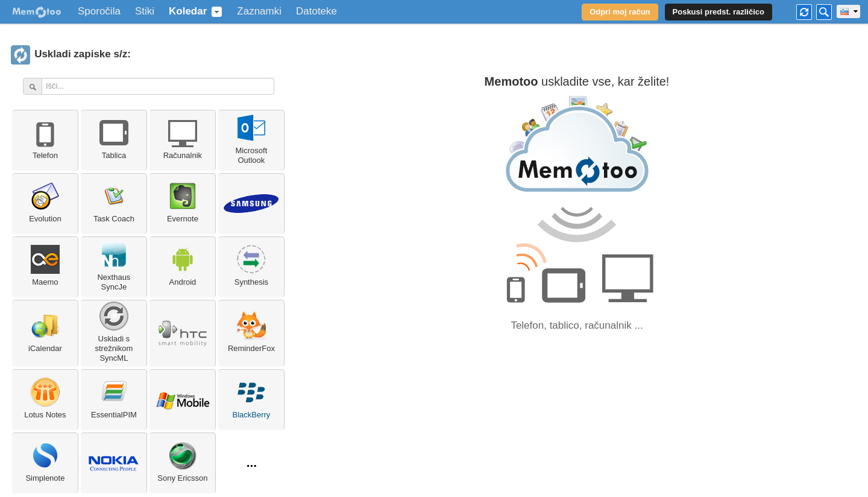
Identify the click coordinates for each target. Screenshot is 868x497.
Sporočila (99, 11)
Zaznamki (259, 11)
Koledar (188, 11)
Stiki (145, 11)
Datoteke (316, 11)
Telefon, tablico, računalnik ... (577, 326)
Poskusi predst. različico (719, 12)
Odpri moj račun (620, 12)
